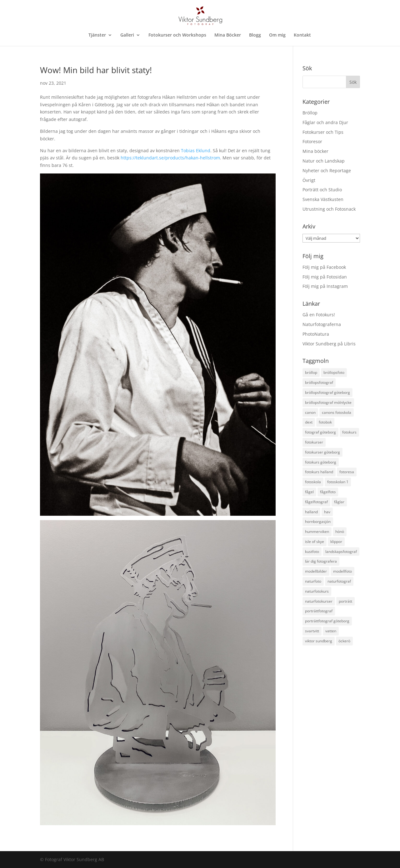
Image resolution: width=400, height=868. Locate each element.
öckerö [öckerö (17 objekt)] (344, 641)
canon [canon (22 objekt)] (310, 412)
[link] (196, 151)
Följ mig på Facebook (324, 267)
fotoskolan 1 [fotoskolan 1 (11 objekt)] (338, 482)
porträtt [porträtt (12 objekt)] (345, 601)
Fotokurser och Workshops (177, 35)
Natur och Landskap (324, 161)
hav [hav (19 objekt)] (327, 512)
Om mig (277, 35)
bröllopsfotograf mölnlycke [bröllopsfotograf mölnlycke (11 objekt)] (328, 402)
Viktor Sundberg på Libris (329, 344)
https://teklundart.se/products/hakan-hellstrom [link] (170, 158)
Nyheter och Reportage (327, 171)
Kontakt (302, 35)
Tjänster (97, 35)
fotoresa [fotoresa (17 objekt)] (347, 472)
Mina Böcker (228, 35)
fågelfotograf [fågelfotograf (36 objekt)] (316, 502)
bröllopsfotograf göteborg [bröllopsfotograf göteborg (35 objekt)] (327, 392)
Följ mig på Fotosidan (325, 277)
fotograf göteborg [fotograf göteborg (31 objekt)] (320, 432)
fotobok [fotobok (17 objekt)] (325, 422)
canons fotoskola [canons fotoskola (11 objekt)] (337, 412)
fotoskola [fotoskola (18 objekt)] (313, 482)
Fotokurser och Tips (323, 132)
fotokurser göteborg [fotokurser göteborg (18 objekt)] (322, 452)
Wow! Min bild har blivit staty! (96, 70)
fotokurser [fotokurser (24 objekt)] (314, 442)
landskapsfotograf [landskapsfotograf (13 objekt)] (341, 552)
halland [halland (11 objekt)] (311, 512)
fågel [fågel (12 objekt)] (309, 492)
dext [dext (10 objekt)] (309, 422)
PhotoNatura (316, 334)
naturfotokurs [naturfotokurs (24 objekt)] (317, 591)
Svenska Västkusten (323, 199)
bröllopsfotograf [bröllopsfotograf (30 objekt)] (319, 382)
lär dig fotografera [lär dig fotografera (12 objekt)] (321, 561)
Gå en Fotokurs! (319, 315)
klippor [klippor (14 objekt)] (336, 542)
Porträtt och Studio (322, 190)
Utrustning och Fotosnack (329, 209)
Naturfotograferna (322, 324)
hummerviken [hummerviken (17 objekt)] (317, 532)
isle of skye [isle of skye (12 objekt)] (315, 542)
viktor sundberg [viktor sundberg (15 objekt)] (319, 641)
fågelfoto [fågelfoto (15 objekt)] (328, 492)
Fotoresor (312, 141)
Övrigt (309, 180)
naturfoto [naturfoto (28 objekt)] (313, 581)
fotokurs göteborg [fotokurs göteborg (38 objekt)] (321, 462)
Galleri (127, 35)
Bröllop (310, 113)
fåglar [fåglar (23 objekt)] (339, 502)
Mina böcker (315, 151)
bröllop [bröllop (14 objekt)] (311, 372)
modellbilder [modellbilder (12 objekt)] (316, 571)
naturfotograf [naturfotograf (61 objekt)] (339, 581)
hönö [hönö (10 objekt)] (340, 532)
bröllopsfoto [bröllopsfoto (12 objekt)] (334, 372)
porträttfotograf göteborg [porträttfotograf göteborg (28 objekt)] (327, 621)
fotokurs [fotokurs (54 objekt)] (349, 432)
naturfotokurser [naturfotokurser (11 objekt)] (319, 601)
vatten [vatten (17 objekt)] (331, 631)
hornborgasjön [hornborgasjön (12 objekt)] (318, 522)
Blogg (255, 35)
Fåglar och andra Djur (325, 122)
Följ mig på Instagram (325, 286)
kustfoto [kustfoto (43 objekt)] (312, 552)
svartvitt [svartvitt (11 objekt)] (312, 631)
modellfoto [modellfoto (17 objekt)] (342, 571)
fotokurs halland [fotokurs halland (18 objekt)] (319, 472)
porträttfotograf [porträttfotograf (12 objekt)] (319, 611)
